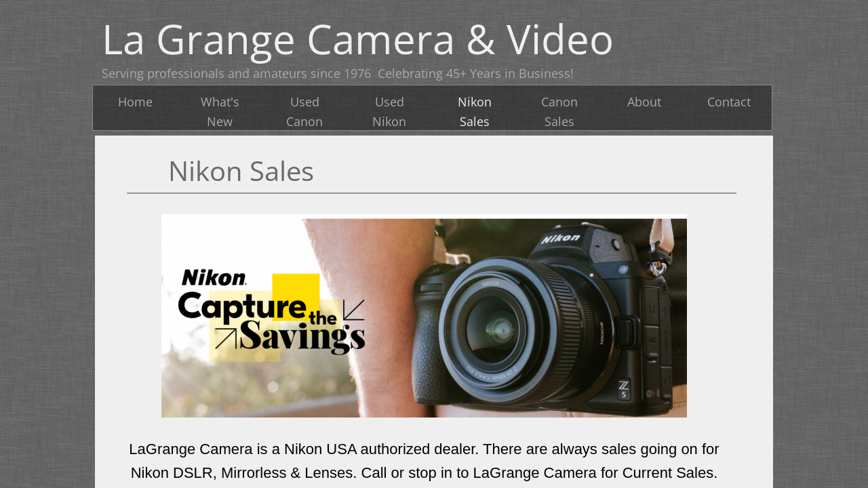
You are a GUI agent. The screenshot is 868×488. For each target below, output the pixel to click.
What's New (220, 111)
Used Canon (304, 111)
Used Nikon (389, 111)
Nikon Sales (475, 111)
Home (135, 102)
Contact (729, 102)
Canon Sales (559, 111)
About (644, 102)
